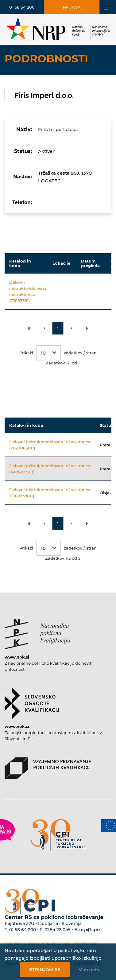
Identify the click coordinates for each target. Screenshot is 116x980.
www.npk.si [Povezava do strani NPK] (17, 657)
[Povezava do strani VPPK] (48, 765)
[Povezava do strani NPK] (37, 631)
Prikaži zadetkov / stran (58, 353)
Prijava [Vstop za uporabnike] (72, 7)
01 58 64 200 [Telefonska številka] (22, 7)
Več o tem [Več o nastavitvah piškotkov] (89, 970)
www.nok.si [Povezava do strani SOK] (17, 726)
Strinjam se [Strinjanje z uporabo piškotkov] (45, 969)
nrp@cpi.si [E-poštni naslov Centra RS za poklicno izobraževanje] (91, 930)
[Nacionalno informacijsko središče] (58, 29)
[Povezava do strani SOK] (32, 700)
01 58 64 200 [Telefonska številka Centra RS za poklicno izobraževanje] (23, 930)
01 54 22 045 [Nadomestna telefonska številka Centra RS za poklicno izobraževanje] (58, 930)
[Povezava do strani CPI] (58, 835)
